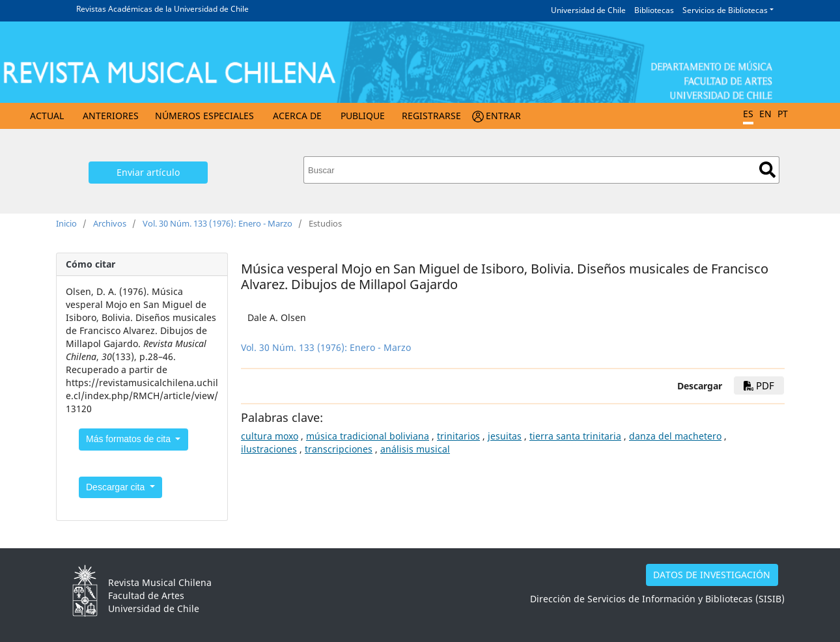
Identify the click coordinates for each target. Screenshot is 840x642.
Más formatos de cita (130, 439)
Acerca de (297, 116)
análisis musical (415, 449)
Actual (47, 116)
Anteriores (111, 116)
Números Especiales (204, 116)
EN (765, 114)
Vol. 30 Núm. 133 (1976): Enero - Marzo (217, 223)
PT (783, 114)
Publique (363, 116)
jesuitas (505, 436)
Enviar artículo (148, 172)
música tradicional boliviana (368, 436)
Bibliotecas (654, 10)
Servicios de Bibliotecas (725, 10)
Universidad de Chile (588, 10)
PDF (759, 385)
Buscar (767, 170)
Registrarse (431, 116)
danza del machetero (675, 436)
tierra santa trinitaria (575, 436)
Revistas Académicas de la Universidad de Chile (162, 9)
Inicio (66, 223)
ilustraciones (269, 449)
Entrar (503, 116)
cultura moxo (270, 436)
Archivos (110, 223)
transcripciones (339, 449)
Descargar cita (117, 487)
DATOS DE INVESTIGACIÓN (712, 575)
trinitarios (458, 436)
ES (748, 114)
